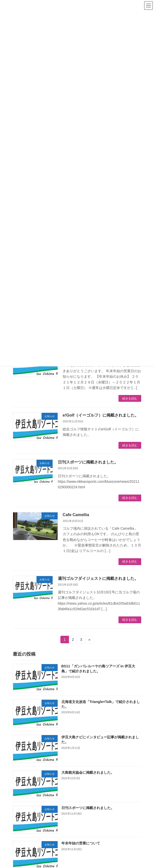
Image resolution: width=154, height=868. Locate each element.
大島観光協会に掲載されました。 (88, 772)
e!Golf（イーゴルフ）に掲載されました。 (101, 415)
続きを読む (130, 399)
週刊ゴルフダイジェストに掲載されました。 (98, 578)
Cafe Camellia (78, 515)
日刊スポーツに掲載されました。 (88, 462)
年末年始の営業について (81, 843)
